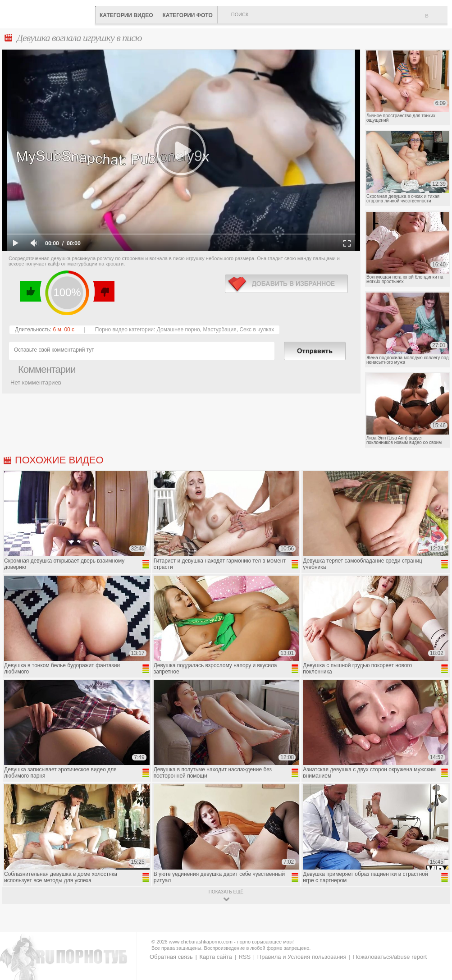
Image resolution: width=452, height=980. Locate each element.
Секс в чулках (257, 330)
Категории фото (187, 15)
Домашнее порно (178, 330)
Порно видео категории (124, 330)
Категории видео (126, 15)
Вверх (435, 919)
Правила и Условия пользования (302, 957)
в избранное (286, 284)
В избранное (436, 19)
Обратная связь (171, 957)
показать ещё (226, 892)
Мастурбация (219, 330)
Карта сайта (215, 957)
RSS (244, 957)
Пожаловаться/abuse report (390, 957)
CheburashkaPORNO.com (50, 13)
